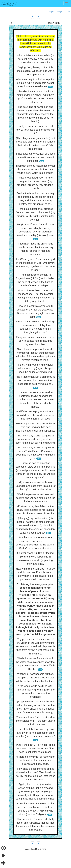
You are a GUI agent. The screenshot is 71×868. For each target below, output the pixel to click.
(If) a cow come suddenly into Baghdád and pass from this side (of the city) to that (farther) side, (35, 486)
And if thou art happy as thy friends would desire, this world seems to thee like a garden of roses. (35, 415)
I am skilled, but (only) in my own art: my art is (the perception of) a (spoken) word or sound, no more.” (35, 733)
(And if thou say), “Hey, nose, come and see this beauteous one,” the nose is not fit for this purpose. (36, 748)
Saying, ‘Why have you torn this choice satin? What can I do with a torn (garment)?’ (36, 71)
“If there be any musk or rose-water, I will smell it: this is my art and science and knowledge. (36, 760)
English (52, 12)
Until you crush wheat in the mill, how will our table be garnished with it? (36, 130)
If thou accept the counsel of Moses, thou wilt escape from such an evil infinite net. (35, 157)
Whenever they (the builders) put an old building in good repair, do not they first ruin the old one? (36, 83)
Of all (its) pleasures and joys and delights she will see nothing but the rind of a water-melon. (36, 498)
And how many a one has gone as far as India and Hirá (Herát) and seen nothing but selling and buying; (35, 439)
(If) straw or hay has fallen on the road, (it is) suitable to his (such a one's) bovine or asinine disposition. (35, 510)
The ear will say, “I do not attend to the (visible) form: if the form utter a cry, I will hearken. (35, 721)
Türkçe (59, 12)
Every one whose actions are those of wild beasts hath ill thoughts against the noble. (35, 341)
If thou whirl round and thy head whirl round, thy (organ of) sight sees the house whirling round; (35, 368)
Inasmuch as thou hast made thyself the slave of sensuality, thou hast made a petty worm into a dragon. (35, 169)
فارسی (67, 12)
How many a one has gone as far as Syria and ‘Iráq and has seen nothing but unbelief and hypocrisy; (35, 427)
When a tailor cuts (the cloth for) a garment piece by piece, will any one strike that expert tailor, (35, 59)
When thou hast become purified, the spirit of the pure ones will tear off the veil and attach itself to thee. (35, 678)
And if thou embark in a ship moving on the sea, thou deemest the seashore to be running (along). (36, 380)
